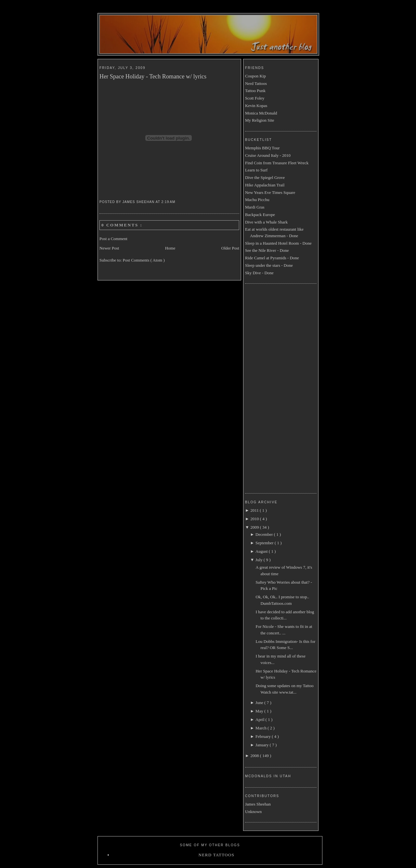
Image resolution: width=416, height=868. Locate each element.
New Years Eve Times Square (270, 192)
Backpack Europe (260, 215)
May (260, 711)
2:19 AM (169, 202)
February (264, 736)
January (263, 745)
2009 (255, 527)
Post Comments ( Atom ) (144, 260)
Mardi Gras (255, 207)
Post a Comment (113, 239)
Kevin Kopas (256, 106)
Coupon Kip (255, 76)
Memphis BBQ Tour (262, 148)
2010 (255, 519)
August (262, 551)
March (261, 728)
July (260, 560)
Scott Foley (255, 98)
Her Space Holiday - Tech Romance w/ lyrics (153, 76)
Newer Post (109, 248)
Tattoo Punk (255, 91)
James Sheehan (258, 804)
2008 (255, 756)
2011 (255, 510)
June (260, 703)
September (265, 543)
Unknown (253, 812)
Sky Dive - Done (259, 273)
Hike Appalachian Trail (265, 185)
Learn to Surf (256, 170)
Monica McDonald (261, 113)
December (265, 534)
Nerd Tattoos (256, 83)
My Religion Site (260, 120)
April (260, 719)
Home (170, 248)
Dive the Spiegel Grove (265, 177)
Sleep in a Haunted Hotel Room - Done (278, 243)
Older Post (230, 248)
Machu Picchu (257, 200)
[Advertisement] (271, 387)
